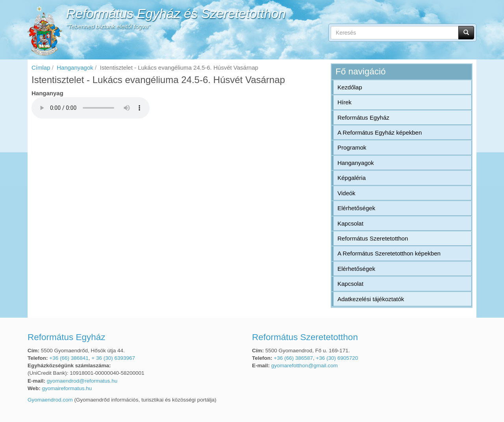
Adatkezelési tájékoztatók (371, 299)
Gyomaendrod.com (50, 400)
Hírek (345, 102)
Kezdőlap (350, 87)
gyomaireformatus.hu (67, 388)
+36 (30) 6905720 (337, 358)
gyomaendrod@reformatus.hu (82, 381)
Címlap (41, 68)
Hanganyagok (75, 68)
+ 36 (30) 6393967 (113, 358)
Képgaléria (352, 178)
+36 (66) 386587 (293, 358)
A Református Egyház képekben (380, 132)
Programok (352, 147)
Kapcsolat (350, 223)
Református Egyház (363, 118)
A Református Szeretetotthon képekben (389, 253)
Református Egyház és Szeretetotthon (176, 14)
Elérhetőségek (356, 208)
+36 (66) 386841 (69, 358)
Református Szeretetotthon (373, 238)
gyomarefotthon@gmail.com (305, 366)
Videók (346, 193)
